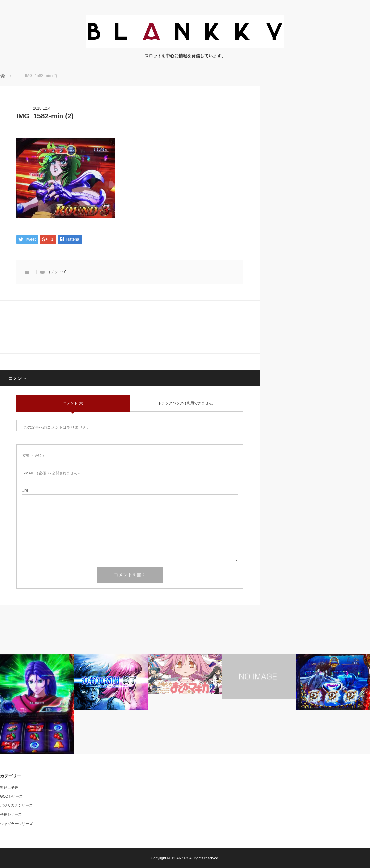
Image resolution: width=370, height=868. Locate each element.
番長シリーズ (11, 815)
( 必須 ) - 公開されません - (51, 473)
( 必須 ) (33, 455)
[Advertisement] (321, 127)
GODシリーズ (11, 796)
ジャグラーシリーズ (16, 824)
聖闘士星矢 (9, 787)
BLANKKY (180, 858)
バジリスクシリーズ (16, 805)
